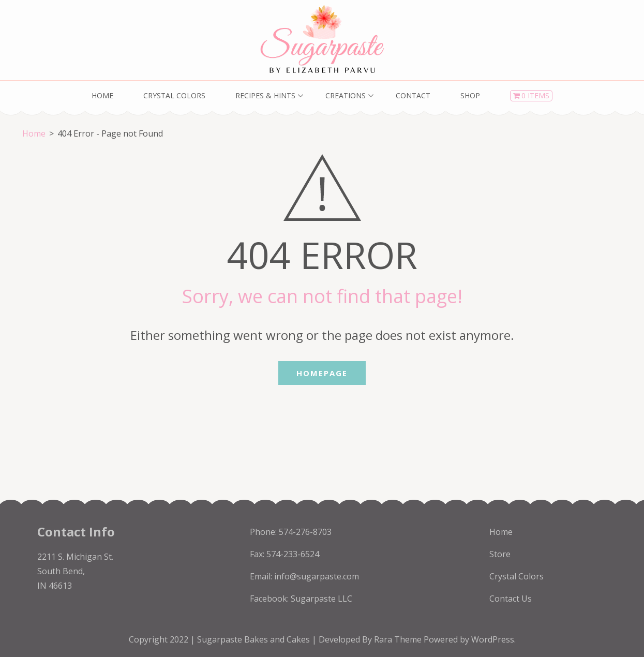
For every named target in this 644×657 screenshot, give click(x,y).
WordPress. (493, 639)
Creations (346, 95)
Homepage (322, 373)
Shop (470, 95)
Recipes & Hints (265, 95)
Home (102, 95)
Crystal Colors (174, 95)
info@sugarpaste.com (317, 576)
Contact (413, 95)
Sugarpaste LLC (321, 599)
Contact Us (511, 599)
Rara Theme (399, 639)
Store (500, 554)
